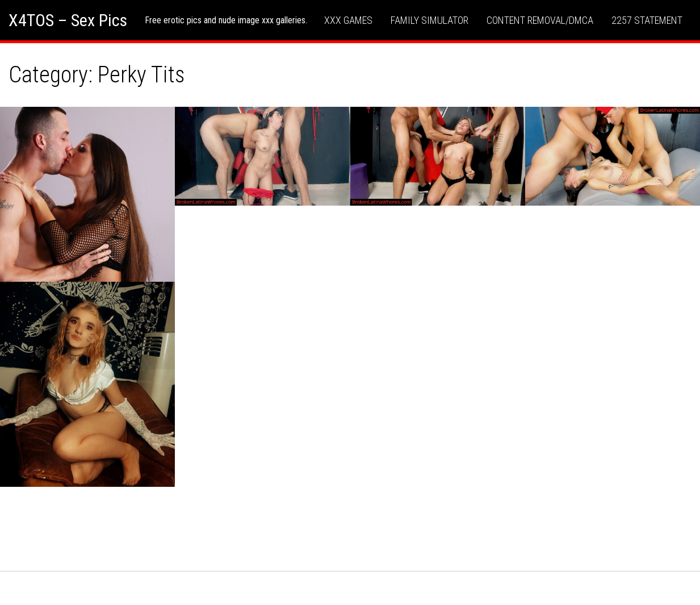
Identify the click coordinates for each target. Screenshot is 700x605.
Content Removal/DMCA (540, 20)
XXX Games (348, 20)
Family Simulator (429, 20)
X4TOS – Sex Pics (68, 20)
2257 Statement (647, 20)
